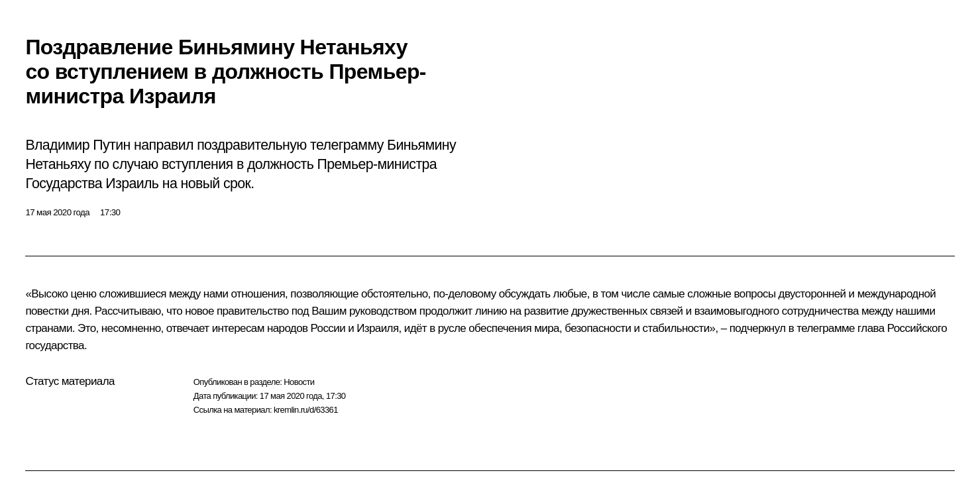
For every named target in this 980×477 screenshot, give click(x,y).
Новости (299, 382)
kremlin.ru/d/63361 (306, 410)
